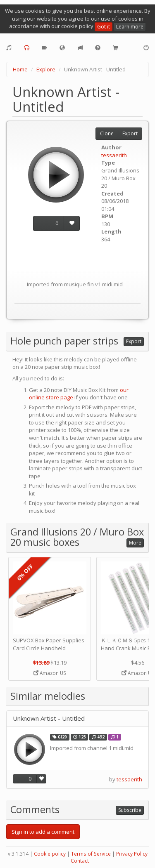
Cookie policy (50, 854)
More (135, 543)
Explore (46, 69)
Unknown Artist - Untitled (49, 718)
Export (130, 133)
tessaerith (114, 155)
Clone (107, 133)
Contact (80, 861)
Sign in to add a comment (43, 832)
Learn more (130, 27)
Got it (104, 27)
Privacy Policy (132, 854)
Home (20, 69)
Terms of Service (91, 854)
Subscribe (130, 810)
